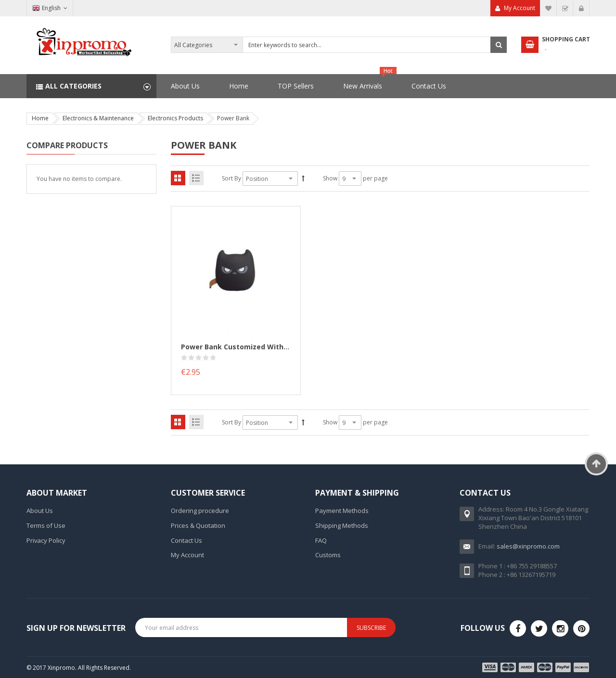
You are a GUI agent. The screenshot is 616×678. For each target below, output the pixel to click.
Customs (328, 555)
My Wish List (549, 8)
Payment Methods (342, 511)
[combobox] (339, 45)
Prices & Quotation (198, 525)
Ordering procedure (200, 511)
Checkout (565, 8)
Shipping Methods (342, 525)
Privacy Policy (46, 540)
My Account (520, 8)
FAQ (321, 540)
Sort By (231, 178)
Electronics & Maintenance (98, 118)
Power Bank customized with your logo (250, 347)
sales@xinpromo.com (528, 546)
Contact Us (186, 540)
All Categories (73, 86)
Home (40, 118)
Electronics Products (175, 118)
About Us (40, 511)
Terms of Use (46, 525)
